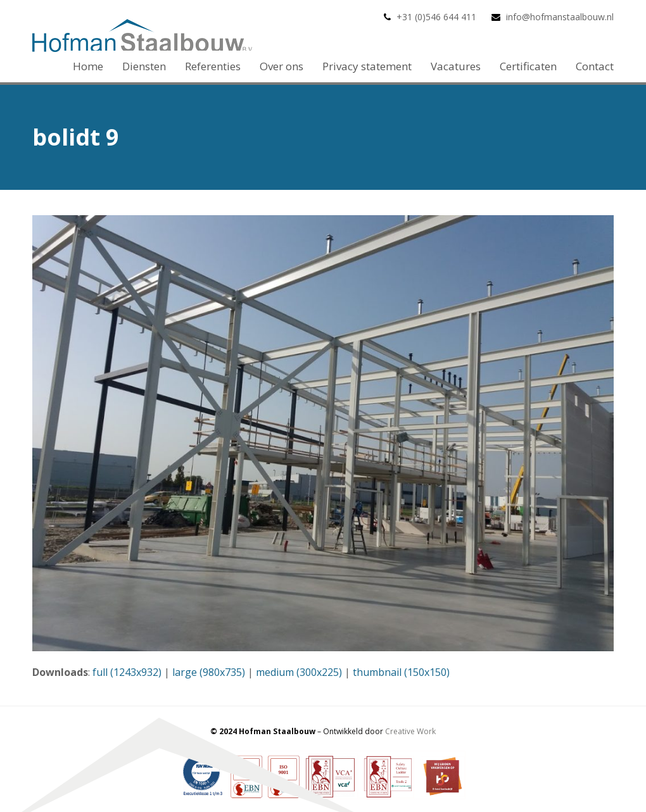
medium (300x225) (299, 672)
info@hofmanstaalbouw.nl (560, 17)
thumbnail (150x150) (401, 672)
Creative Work (410, 731)
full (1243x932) (127, 672)
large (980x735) (209, 672)
